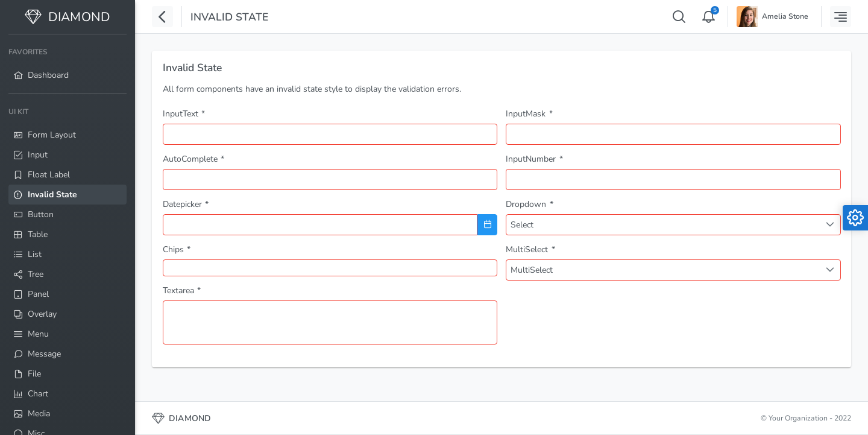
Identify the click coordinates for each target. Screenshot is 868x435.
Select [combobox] (522, 225)
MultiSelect (532, 270)
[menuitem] (68, 64)
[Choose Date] (487, 225)
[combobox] (330, 179)
